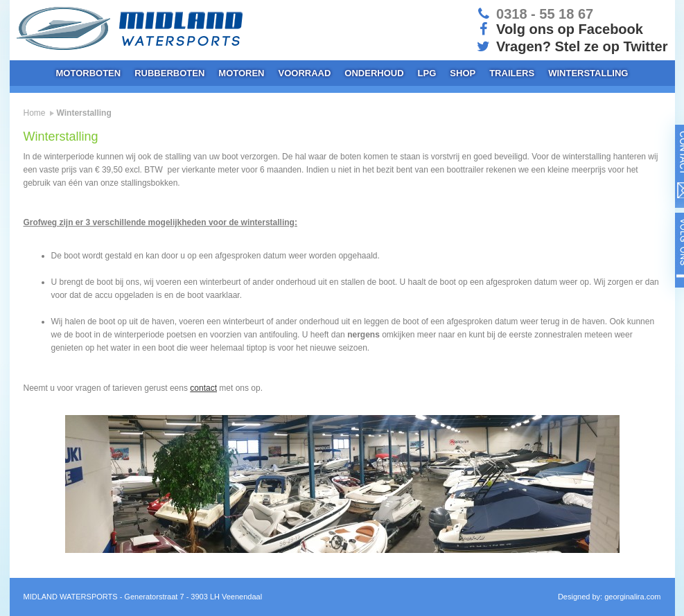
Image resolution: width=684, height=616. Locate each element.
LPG (427, 73)
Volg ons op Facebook (559, 29)
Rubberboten (169, 73)
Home (35, 113)
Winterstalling (588, 73)
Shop (463, 73)
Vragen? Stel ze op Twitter (571, 46)
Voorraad (305, 73)
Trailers (512, 73)
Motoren (241, 73)
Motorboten (89, 73)
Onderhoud (374, 73)
